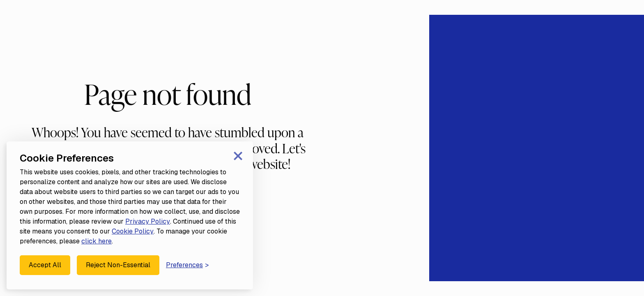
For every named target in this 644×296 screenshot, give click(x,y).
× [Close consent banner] (238, 155)
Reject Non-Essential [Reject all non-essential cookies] (118, 265)
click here (97, 241)
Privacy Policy (148, 221)
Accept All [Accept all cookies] (45, 265)
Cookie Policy (133, 231)
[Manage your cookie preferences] (187, 265)
